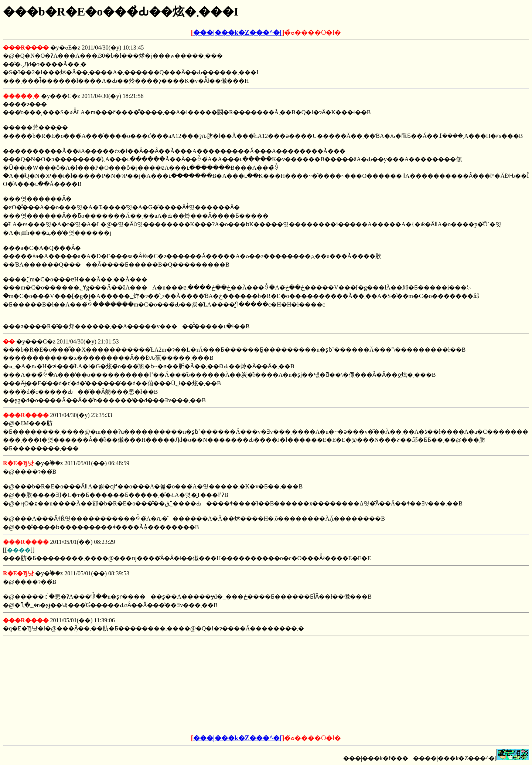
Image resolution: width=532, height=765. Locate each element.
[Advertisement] (210, 686)
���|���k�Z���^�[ (238, 33)
